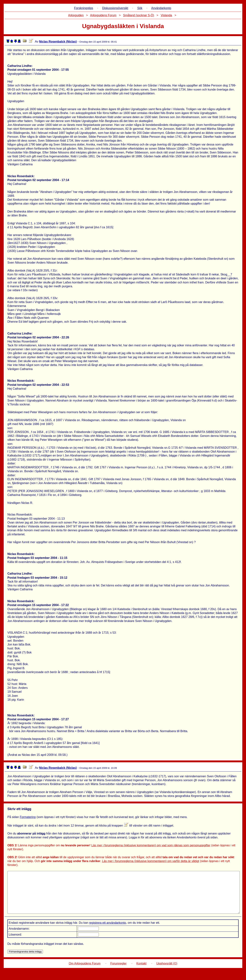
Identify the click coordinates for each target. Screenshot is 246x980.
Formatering (28, 817)
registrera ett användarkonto (108, 931)
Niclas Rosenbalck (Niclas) (58, 42)
